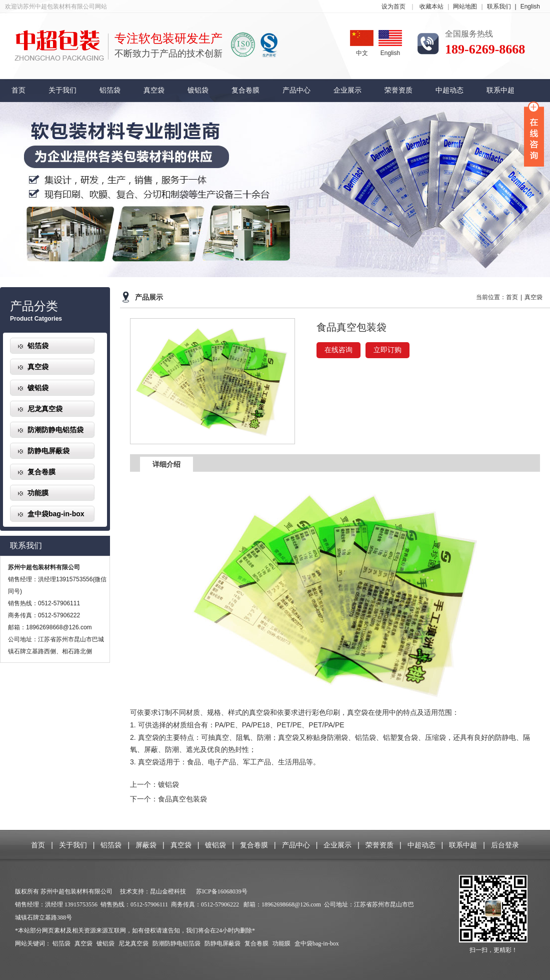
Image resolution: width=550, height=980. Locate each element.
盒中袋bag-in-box (56, 514)
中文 (362, 43)
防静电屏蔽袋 (48, 451)
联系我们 (504, 7)
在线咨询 (338, 350)
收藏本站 (431, 7)
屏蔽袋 (146, 845)
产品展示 (149, 297)
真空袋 (154, 90)
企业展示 (347, 90)
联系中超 (500, 90)
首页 (18, 90)
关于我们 (62, 90)
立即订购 (387, 350)
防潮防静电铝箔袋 (55, 430)
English (530, 7)
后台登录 (505, 845)
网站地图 (465, 7)
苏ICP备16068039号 (222, 891)
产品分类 (34, 306)
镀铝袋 (198, 90)
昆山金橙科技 (168, 891)
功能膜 (38, 493)
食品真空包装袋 (182, 799)
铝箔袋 (110, 90)
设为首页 (393, 7)
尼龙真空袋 (45, 409)
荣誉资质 (398, 90)
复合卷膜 (245, 90)
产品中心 (296, 90)
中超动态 (449, 90)
